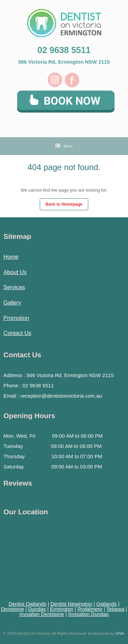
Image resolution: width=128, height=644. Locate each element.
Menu (64, 146)
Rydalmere (90, 609)
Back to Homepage (64, 204)
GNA (120, 633)
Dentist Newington (71, 604)
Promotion (16, 318)
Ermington (61, 609)
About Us (15, 272)
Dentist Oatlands (27, 604)
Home (11, 257)
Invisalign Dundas (88, 614)
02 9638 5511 (64, 50)
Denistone (13, 609)
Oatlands (106, 604)
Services (14, 287)
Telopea (116, 609)
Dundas (37, 609)
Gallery (12, 302)
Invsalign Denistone (42, 614)
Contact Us (17, 333)
